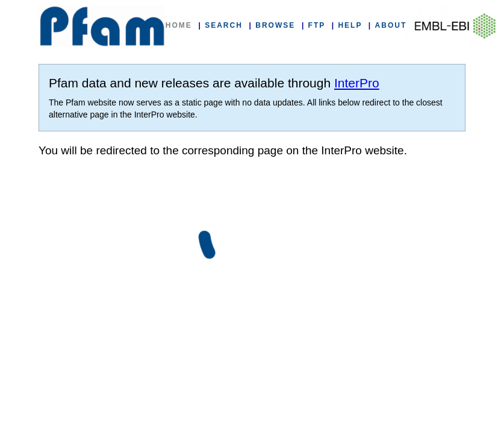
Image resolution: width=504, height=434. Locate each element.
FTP (317, 25)
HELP (350, 25)
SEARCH (224, 25)
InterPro (357, 83)
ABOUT (391, 25)
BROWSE (275, 25)
